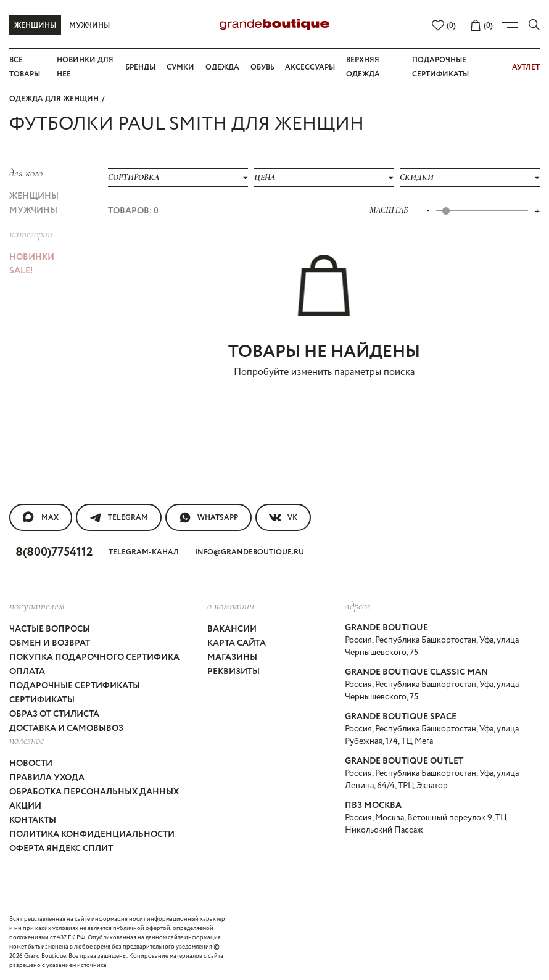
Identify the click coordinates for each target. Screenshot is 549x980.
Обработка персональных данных (94, 792)
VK (283, 517)
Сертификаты (42, 700)
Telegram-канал (144, 552)
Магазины (232, 657)
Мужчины (89, 26)
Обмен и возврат (50, 643)
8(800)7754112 (54, 552)
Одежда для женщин (54, 99)
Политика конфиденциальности (92, 834)
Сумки (180, 68)
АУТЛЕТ (526, 68)
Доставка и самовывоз (66, 728)
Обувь (262, 68)
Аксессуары (310, 68)
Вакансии (232, 629)
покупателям (37, 606)
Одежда (222, 68)
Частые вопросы (50, 629)
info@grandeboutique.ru (250, 552)
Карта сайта (237, 643)
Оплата (27, 672)
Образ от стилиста (54, 714)
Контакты (33, 820)
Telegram (119, 517)
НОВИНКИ (32, 257)
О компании (231, 606)
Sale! (21, 271)
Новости (31, 764)
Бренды (140, 68)
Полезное (27, 740)
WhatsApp (208, 517)
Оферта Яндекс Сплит (61, 849)
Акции (25, 806)
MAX (41, 517)
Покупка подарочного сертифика (94, 657)
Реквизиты (233, 672)
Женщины (35, 26)
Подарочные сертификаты (75, 686)
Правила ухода (47, 778)
